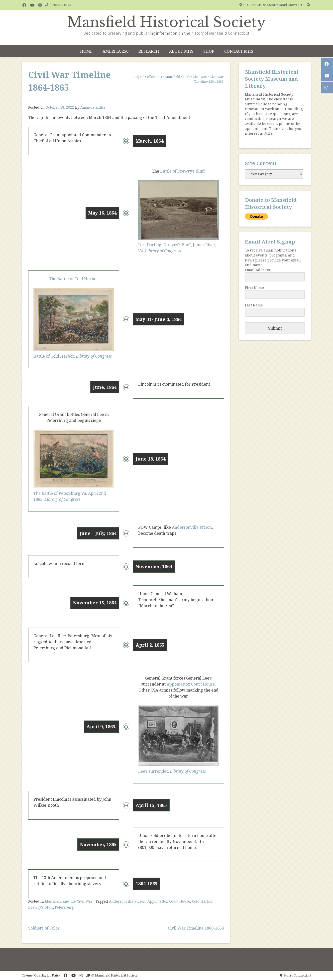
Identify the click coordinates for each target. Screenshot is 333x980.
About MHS (181, 51)
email (272, 123)
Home (86, 51)
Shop (209, 51)
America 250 (115, 51)
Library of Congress (94, 356)
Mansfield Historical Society (166, 22)
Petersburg (64, 907)
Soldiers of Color (44, 928)
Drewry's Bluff (41, 907)
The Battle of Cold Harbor (74, 279)
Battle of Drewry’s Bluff (182, 171)
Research (149, 51)
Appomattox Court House (191, 684)
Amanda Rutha (93, 107)
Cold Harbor (202, 901)
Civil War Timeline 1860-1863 (196, 928)
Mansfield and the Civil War (69, 901)
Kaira (56, 975)
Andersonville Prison (192, 527)
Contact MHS (239, 51)
